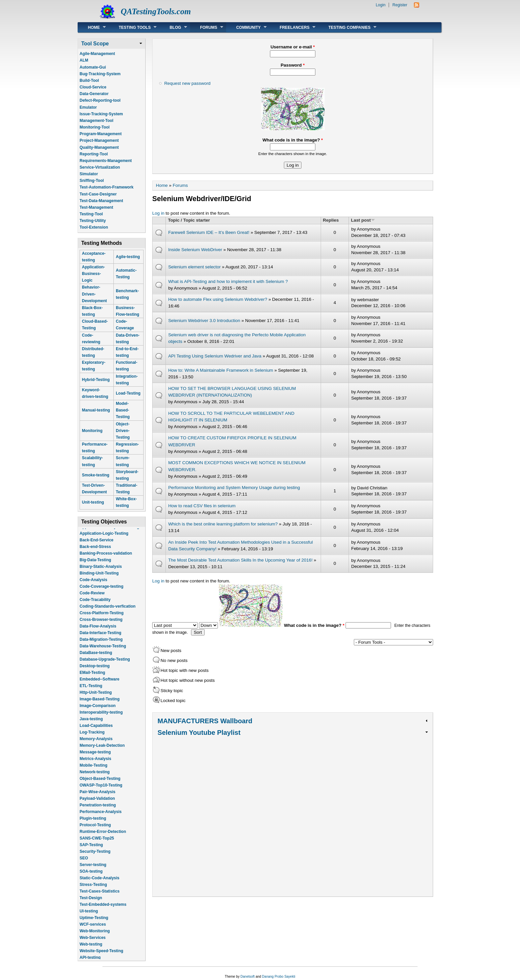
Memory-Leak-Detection (102, 750)
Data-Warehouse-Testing (103, 651)
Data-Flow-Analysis (98, 631)
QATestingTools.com (156, 11)
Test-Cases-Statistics (100, 896)
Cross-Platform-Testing (101, 618)
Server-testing (93, 870)
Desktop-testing (95, 671)
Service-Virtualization (100, 167)
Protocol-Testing (95, 830)
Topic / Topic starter (189, 220)
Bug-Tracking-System (100, 74)
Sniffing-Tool (92, 181)
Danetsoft (248, 977)
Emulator (88, 107)
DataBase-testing (96, 658)
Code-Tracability (95, 605)
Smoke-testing (96, 475)
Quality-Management (99, 147)
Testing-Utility (93, 221)
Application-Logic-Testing (104, 538)
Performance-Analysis (101, 817)
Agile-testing (128, 257)
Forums (207, 27)
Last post (363, 220)
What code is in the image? (292, 140)
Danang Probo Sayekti (279, 977)
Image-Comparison (98, 711)
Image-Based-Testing (99, 704)
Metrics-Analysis (95, 764)
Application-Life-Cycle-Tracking (109, 532)
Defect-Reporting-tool (100, 100)
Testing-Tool (91, 214)
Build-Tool (89, 81)
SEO (84, 863)
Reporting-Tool (94, 154)
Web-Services (93, 943)
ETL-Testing (91, 691)
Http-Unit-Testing (96, 697)
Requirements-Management (106, 161)
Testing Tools (133, 27)
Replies (331, 220)
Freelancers (292, 27)
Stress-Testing (93, 890)
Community (246, 27)
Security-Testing (95, 856)
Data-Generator (94, 94)
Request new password (187, 83)
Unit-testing (93, 502)
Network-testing (95, 777)
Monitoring (92, 431)
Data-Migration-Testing (101, 644)
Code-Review (92, 598)
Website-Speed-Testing (101, 956)
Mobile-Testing (94, 770)
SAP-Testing (91, 850)
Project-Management (99, 140)
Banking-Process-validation (106, 558)
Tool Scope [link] (95, 44)
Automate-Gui (93, 67)
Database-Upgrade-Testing (105, 664)
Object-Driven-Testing (123, 431)
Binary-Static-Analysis (101, 572)
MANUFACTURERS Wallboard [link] (205, 721)
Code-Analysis (93, 585)
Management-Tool (97, 121)
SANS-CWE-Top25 (97, 843)
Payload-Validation (97, 803)
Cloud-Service (93, 87)
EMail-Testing (92, 678)
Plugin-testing (93, 823)
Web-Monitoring (95, 936)
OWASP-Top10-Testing (101, 790)
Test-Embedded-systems (103, 909)
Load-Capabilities (96, 731)
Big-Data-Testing (95, 565)
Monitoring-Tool (95, 127)
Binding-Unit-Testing (99, 578)
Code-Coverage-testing (101, 591)
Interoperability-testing (101, 717)
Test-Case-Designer (98, 194)
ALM (84, 60)
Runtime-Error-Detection (103, 837)
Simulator (89, 174)
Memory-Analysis (96, 744)
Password (292, 65)
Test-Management (96, 207)
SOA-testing (91, 876)
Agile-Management (97, 54)
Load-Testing (128, 393)
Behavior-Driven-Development (94, 294)
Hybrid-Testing (96, 380)
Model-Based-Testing (123, 410)
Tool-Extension (94, 227)
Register (400, 5)
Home (92, 27)
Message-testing (95, 757)
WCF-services (93, 929)
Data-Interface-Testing (100, 638)
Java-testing (91, 724)
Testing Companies (347, 27)
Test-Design (91, 903)
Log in (158, 213)
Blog (173, 27)
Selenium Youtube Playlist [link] (199, 733)
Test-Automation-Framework (106, 187)
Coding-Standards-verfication (108, 611)
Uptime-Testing (94, 923)
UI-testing (89, 916)
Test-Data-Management (101, 201)
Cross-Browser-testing (101, 625)
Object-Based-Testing (100, 784)
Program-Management (101, 134)
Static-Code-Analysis (99, 883)
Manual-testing (96, 410)
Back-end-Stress (95, 552)
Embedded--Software (99, 684)
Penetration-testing (98, 810)
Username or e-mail (293, 47)
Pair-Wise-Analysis (97, 797)
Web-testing (91, 949)
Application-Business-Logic (93, 274)
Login (381, 5)
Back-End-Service (97, 545)
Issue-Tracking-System (101, 114)
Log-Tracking (92, 737)
